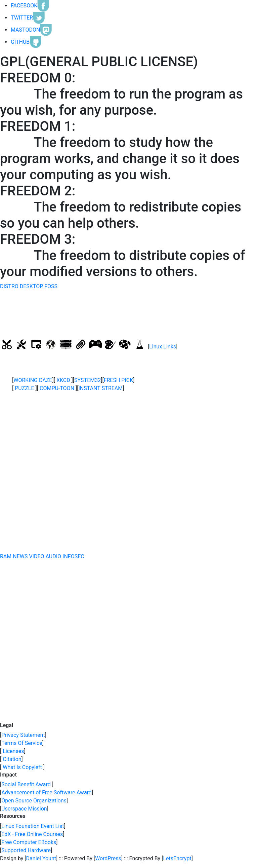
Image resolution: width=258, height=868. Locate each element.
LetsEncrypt (177, 858)
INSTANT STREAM (101, 388)
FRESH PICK (119, 380)
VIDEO (36, 556)
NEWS (20, 556)
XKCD (63, 380)
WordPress (108, 858)
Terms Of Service (22, 743)
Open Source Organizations (34, 801)
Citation (11, 759)
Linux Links (163, 347)
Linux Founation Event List (33, 826)
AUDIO (54, 556)
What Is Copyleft (22, 767)
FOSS (51, 286)
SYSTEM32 (88, 380)
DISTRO (9, 286)
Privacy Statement (23, 735)
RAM (6, 556)
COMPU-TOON (57, 388)
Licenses (13, 751)
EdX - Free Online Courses (32, 834)
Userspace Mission (24, 809)
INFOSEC (73, 556)
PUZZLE (24, 388)
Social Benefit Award (27, 784)
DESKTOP (32, 286)
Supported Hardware (26, 850)
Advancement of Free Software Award (47, 792)
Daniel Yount (41, 858)
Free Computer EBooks (29, 842)
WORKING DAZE (33, 380)
